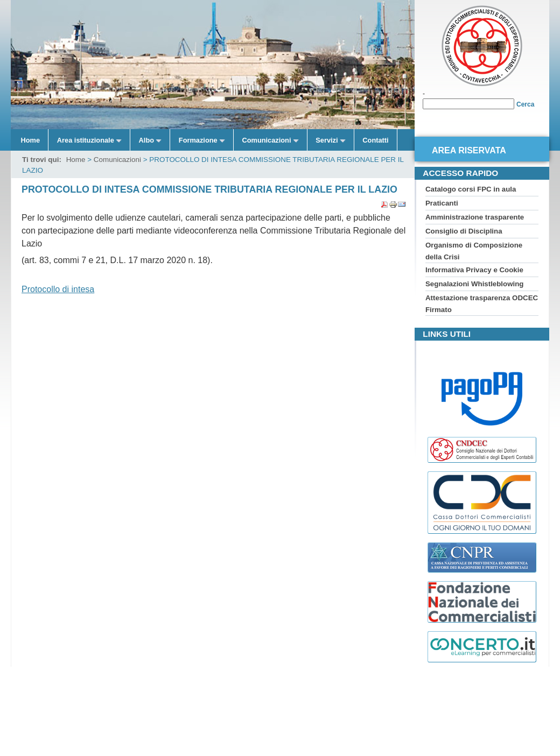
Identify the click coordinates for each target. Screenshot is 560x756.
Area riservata (469, 150)
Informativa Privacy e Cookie (474, 270)
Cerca (525, 104)
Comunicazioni (117, 160)
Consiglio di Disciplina (464, 231)
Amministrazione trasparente (475, 217)
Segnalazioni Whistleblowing (474, 284)
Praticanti (442, 203)
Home (31, 140)
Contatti (375, 140)
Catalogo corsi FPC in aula (471, 189)
